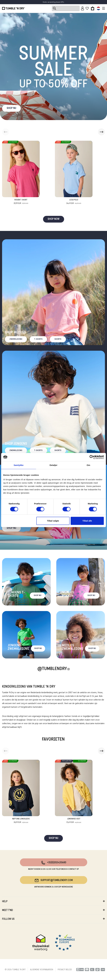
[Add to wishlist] (38, 143)
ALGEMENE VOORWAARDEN (42, 970)
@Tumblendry (52, 669)
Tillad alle (87, 521)
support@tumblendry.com (54, 880)
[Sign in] (83, 8)
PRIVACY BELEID (65, 970)
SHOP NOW (54, 219)
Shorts (58, 339)
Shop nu (11, 528)
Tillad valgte (53, 521)
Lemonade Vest (74, 821)
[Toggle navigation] (103, 8)
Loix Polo (74, 202)
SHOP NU (11, 108)
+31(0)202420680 (54, 863)
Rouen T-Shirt (21, 202)
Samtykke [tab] (19, 465)
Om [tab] (88, 465)
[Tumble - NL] (14, 8)
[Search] (66, 8)
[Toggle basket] (93, 8)
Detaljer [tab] (53, 465)
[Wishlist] (87, 8)
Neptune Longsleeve (21, 821)
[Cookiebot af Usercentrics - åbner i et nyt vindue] (92, 457)
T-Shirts (38, 339)
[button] (101, 132)
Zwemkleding (16, 339)
